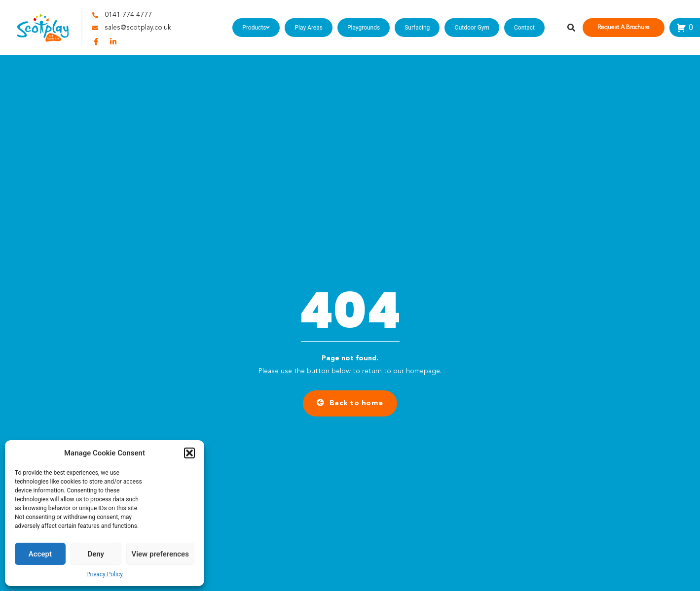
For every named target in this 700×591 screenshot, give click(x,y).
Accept (40, 554)
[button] (189, 453)
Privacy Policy (105, 574)
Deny (96, 554)
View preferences (160, 554)
